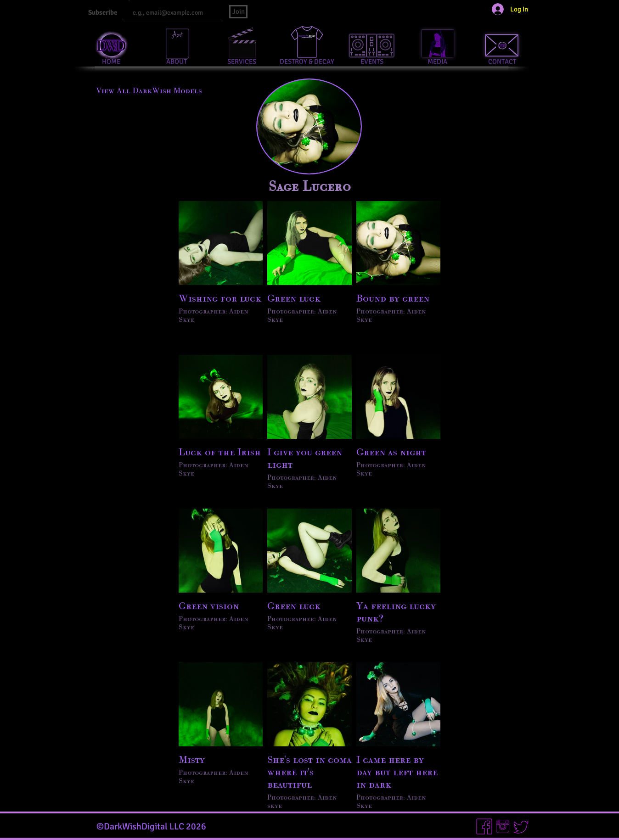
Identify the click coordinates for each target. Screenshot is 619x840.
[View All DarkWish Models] (149, 90)
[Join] (238, 12)
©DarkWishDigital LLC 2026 (151, 826)
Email (125, 1)
